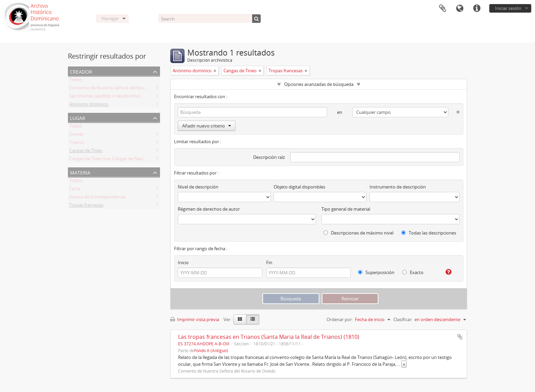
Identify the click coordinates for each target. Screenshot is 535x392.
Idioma (460, 9)
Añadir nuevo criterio (207, 126)
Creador (81, 71)
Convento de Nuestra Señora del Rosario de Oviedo (121, 89)
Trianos (77, 144)
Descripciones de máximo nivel (358, 233)
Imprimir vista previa (195, 319)
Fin (269, 262)
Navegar (110, 18)
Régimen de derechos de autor (209, 209)
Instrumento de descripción (398, 187)
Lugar (78, 117)
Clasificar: (403, 319)
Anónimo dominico (89, 105)
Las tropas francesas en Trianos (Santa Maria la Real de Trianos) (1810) (269, 337)
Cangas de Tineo (86, 152)
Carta (75, 190)
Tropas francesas (86, 206)
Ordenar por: (340, 319)
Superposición (376, 272)
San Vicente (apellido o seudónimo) (105, 97)
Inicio (183, 262)
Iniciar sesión (508, 8)
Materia (80, 172)
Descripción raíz (269, 157)
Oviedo (77, 135)
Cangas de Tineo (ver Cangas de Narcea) (110, 160)
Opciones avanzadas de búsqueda (319, 84)
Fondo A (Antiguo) (211, 350)
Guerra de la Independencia (97, 198)
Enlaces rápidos (477, 9)
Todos (76, 81)
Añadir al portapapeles (460, 337)
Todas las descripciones (429, 233)
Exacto (413, 272)
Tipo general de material (346, 209)
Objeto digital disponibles (299, 187)
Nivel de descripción (198, 187)
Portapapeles (443, 9)
